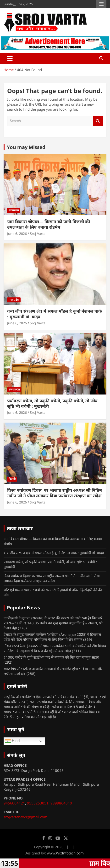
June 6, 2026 (17, 234)
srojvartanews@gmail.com (25, 817)
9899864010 (61, 803)
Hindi (13, 741)
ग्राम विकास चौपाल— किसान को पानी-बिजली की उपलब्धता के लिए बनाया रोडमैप (49, 224)
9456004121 (14, 803)
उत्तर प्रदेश (14, 389)
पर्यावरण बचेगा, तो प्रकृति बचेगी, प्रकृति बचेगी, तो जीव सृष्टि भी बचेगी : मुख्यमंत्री (52, 403)
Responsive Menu (101, 4)
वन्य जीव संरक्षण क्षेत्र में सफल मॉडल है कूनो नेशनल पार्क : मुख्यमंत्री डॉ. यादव (55, 314)
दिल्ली (12, 479)
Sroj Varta (38, 234)
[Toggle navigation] (10, 58)
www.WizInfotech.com (65, 853)
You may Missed (26, 147)
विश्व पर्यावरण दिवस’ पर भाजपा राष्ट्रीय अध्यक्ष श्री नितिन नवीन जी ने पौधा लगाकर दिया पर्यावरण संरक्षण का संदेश (55, 493)
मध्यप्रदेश (14, 300)
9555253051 (38, 803)
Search (98, 121)
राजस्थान (14, 210)
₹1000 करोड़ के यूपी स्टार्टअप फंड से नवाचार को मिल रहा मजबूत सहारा (51, 657)
